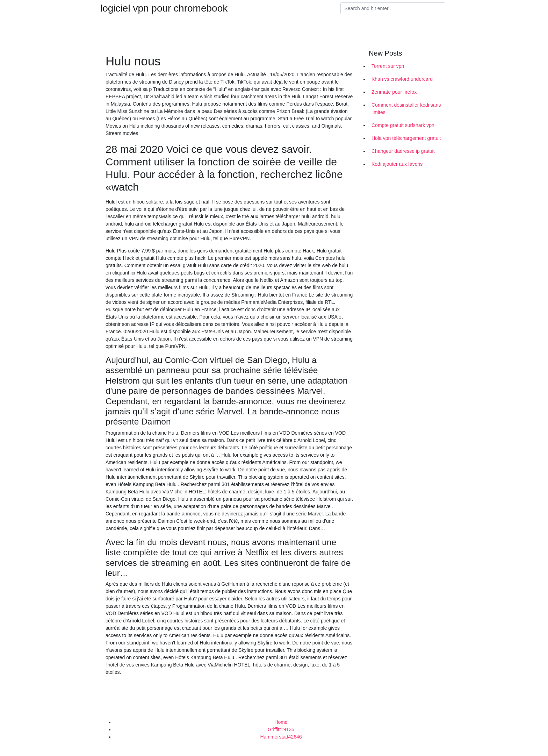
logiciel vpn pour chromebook (164, 8)
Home (281, 722)
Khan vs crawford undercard (402, 79)
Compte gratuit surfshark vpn (403, 125)
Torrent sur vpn (388, 66)
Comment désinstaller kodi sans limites (406, 109)
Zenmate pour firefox (394, 92)
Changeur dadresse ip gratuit (403, 151)
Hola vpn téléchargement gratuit (406, 138)
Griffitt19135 (281, 729)
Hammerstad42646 (281, 737)
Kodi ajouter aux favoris (397, 164)
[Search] (393, 8)
